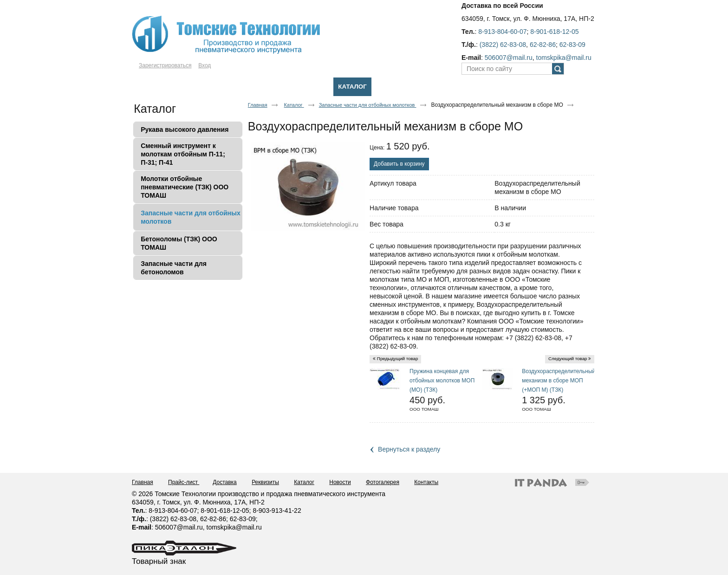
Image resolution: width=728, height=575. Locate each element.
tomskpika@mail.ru (564, 58)
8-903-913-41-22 (277, 510)
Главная (258, 105)
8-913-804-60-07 (502, 32)
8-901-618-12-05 (554, 32)
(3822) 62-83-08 (503, 45)
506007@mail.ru (509, 58)
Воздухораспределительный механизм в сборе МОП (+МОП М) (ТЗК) (559, 381)
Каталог (352, 87)
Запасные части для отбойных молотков (368, 105)
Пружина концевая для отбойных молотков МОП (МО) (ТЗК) (442, 381)
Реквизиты (265, 482)
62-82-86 (543, 45)
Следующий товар (568, 359)
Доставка (225, 482)
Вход (205, 65)
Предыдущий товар (398, 359)
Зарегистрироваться (165, 65)
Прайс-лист (184, 482)
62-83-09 (572, 45)
